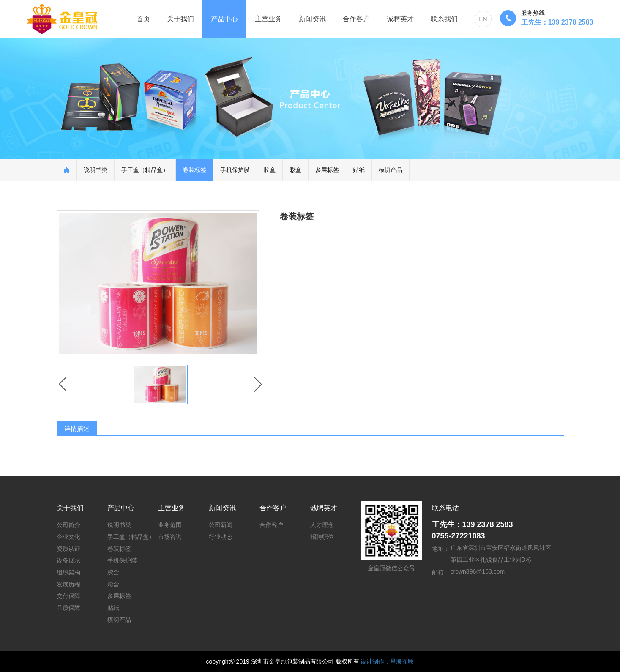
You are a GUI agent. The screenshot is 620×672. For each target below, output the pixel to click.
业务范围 (170, 525)
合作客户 (356, 19)
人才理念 (322, 525)
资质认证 (68, 549)
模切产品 (391, 170)
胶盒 (270, 170)
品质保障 (68, 608)
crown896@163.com (478, 571)
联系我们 (444, 19)
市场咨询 (170, 537)
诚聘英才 (400, 19)
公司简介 (68, 525)
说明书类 (96, 170)
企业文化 (68, 537)
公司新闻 (221, 525)
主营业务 (268, 19)
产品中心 (224, 19)
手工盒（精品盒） (145, 170)
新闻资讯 (312, 19)
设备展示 (68, 560)
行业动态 (221, 537)
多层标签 (327, 170)
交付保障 (68, 596)
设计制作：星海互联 (387, 661)
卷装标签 (194, 170)
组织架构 (68, 572)
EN (483, 19)
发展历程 (68, 584)
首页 (143, 19)
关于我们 (180, 19)
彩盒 (295, 170)
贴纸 (359, 170)
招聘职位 (322, 537)
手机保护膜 (235, 170)
